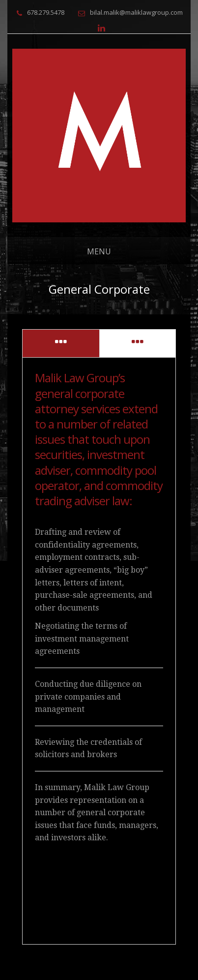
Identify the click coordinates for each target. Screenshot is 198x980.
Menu (99, 251)
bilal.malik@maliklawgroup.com (136, 12)
